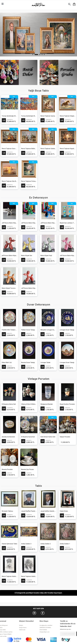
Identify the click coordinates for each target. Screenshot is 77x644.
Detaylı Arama (23, 628)
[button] (33, 55)
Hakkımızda (22, 630)
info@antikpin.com (45, 632)
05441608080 (43, 630)
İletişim (21, 625)
